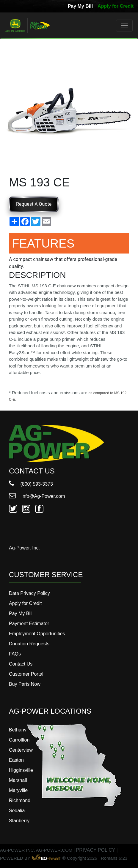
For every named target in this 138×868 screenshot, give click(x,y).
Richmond (20, 800)
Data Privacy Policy (29, 593)
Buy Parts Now (25, 684)
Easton (16, 760)
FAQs (15, 654)
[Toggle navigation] (124, 26)
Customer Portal (26, 674)
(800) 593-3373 (31, 484)
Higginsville (21, 770)
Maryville (18, 790)
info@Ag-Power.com (37, 496)
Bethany (18, 730)
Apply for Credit (116, 6)
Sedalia (17, 811)
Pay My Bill (80, 6)
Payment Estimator (29, 624)
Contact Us (21, 664)
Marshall (18, 780)
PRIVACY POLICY (96, 850)
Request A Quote (34, 204)
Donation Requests (29, 644)
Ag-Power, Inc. (24, 548)
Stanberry (19, 821)
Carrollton (19, 740)
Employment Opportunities (37, 634)
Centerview (21, 750)
